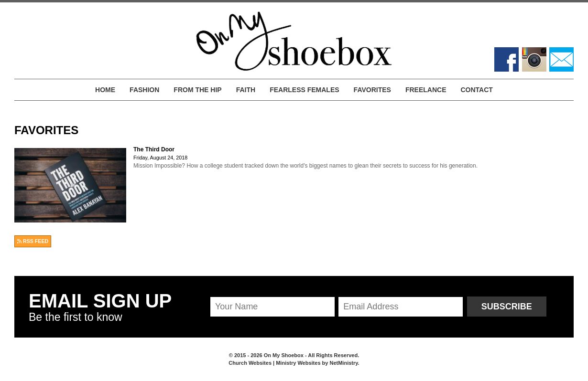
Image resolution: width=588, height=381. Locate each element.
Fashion (144, 90)
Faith (246, 90)
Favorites (372, 90)
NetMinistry (343, 363)
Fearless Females (304, 90)
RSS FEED (33, 241)
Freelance (426, 90)
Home (105, 90)
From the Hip (197, 90)
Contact (476, 90)
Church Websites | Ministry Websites (275, 363)
